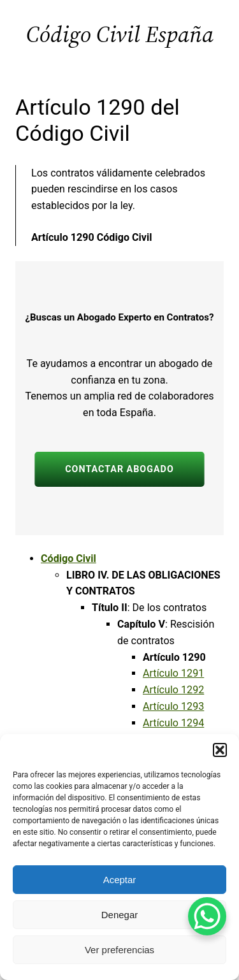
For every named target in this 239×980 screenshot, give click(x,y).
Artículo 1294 (173, 723)
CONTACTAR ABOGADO (119, 469)
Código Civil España (120, 34)
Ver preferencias (119, 950)
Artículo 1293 (173, 706)
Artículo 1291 (173, 673)
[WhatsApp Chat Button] (207, 916)
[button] (220, 750)
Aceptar (120, 880)
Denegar (120, 915)
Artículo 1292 (173, 690)
